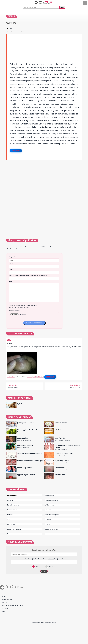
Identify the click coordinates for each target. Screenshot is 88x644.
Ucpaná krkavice (75, 385)
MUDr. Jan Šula (23, 438)
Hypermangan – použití (26, 475)
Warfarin (58, 430)
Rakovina (48, 510)
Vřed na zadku (61, 468)
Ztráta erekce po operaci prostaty (30, 454)
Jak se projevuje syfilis (26, 423)
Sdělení (11, 281)
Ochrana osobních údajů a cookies (13, 606)
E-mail (11, 269)
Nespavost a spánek (52, 500)
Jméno (11, 263)
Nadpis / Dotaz (13, 257)
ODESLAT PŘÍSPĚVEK (34, 323)
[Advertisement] (45, 46)
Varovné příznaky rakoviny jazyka (30, 461)
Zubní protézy (60, 438)
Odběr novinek (7, 599)
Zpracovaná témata (51, 529)
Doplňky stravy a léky (14, 529)
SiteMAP (5, 609)
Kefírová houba (61, 423)
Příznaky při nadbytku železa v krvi (29, 431)
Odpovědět (16, 151)
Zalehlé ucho (60, 475)
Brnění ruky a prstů (25, 468)
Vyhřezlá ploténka (62, 461)
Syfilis (19, 404)
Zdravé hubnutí (50, 495)
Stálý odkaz (40, 377)
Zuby (9, 519)
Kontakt (48, 534)
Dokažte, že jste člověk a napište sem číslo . (28, 275)
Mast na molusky (13, 385)
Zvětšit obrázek (11, 377)
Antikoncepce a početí (52, 515)
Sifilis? (9, 340)
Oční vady (48, 519)
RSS (4, 612)
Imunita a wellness (13, 534)
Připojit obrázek (14, 311)
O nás (4, 596)
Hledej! (62, 7)
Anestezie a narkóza (25, 445)
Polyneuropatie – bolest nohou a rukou (68, 446)
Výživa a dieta (49, 505)
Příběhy (48, 524)
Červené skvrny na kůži (64, 454)
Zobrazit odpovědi (31, 377)
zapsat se (38, 567)
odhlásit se (52, 567)
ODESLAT (44, 571)
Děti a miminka (12, 510)
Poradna (10, 500)
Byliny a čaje (11, 524)
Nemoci (10, 515)
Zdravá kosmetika (13, 505)
